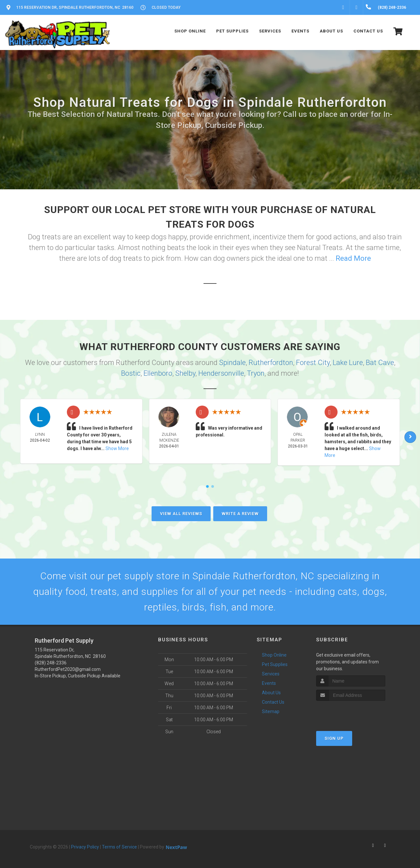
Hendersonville (221, 373)
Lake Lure (348, 363)
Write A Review (240, 514)
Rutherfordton (271, 363)
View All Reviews (181, 514)
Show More (117, 448)
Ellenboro (158, 373)
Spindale (232, 363)
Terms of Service (119, 847)
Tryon (256, 373)
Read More (353, 258)
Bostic (131, 373)
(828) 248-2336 (51, 663)
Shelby (185, 373)
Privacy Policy (85, 847)
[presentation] (351, 713)
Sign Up (334, 738)
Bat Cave (380, 363)
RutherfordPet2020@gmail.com (68, 669)
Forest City (313, 363)
